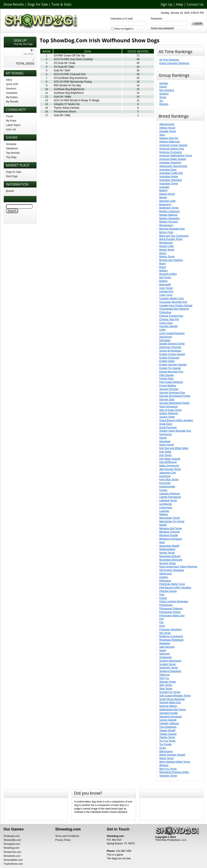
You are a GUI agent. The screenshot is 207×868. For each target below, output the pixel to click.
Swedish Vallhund (169, 723)
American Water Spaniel (173, 159)
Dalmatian (165, 340)
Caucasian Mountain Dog (173, 302)
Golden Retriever (169, 413)
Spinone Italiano (168, 706)
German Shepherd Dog (172, 393)
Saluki (163, 650)
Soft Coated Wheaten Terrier (175, 696)
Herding (164, 83)
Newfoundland (167, 549)
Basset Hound (167, 194)
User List (11, 129)
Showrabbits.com (13, 860)
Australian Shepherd (171, 180)
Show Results (14, 4)
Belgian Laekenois (169, 211)
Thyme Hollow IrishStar (67, 108)
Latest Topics (13, 125)
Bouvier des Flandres (171, 260)
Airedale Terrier (168, 131)
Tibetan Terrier (167, 737)
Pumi (162, 626)
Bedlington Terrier (169, 208)
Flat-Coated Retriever (171, 382)
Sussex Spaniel (168, 720)
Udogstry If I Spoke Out (67, 104)
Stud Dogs (12, 176)
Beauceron (165, 205)
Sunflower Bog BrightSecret (69, 89)
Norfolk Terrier (167, 553)
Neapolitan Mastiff (169, 546)
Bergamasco (166, 225)
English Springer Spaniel (173, 365)
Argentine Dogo (168, 170)
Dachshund (166, 337)
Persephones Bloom (65, 112)
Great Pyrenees (168, 427)
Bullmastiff (165, 285)
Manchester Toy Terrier (172, 521)
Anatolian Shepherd (170, 163)
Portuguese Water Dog (172, 616)
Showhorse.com (12, 852)
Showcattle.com (12, 840)
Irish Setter (165, 452)
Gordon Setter (167, 417)
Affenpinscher (167, 124)
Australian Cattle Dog (171, 173)
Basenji (163, 190)
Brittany (164, 271)
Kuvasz (163, 490)
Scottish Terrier (168, 664)
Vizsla (163, 748)
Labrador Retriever (170, 494)
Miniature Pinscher (170, 532)
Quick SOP (12, 84)
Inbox (9, 80)
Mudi (162, 542)
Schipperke (166, 657)
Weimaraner (166, 751)
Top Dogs (11, 157)
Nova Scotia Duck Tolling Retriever (178, 567)
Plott (162, 595)
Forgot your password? (163, 28)
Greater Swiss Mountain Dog (175, 431)
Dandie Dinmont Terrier (172, 344)
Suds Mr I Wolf (62, 71)
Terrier (163, 97)
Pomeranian (166, 605)
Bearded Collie (167, 201)
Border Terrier (167, 250)
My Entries (12, 97)
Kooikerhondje (167, 487)
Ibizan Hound (167, 445)
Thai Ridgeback (168, 727)
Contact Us (195, 4)
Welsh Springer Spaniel (172, 755)
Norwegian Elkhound (171, 560)
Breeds (10, 191)
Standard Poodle (169, 713)
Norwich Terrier (168, 563)
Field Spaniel (166, 375)
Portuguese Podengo (171, 609)
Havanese (165, 441)
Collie (162, 330)
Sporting (164, 94)
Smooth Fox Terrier (170, 692)
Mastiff (163, 525)
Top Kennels (13, 153)
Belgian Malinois (168, 215)
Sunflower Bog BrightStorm (69, 93)
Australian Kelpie (169, 177)
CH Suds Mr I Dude (65, 63)
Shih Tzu (164, 678)
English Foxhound (169, 358)
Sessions (11, 89)
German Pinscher (169, 389)
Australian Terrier (169, 184)
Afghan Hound (167, 128)
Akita (162, 135)
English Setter (167, 361)
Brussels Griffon (168, 274)
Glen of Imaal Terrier (171, 410)
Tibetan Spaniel (168, 734)
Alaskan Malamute (170, 142)
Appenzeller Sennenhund (173, 166)
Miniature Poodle (169, 535)
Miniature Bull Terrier (171, 528)
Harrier (163, 438)
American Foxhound (170, 152)
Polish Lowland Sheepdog (174, 601)
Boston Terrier (167, 257)
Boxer (163, 264)
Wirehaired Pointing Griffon (174, 772)
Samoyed (165, 654)
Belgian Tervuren (169, 222)
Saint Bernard (167, 647)
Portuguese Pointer (170, 612)
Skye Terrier (166, 689)
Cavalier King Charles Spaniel (176, 306)
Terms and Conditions (67, 836)
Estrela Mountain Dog (171, 372)
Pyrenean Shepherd (170, 629)
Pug (161, 619)
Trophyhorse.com (13, 864)
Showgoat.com (12, 844)
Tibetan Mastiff (167, 730)
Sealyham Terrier (169, 668)
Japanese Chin (168, 473)
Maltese (164, 514)
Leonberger (166, 504)
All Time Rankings (169, 60)
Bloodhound (166, 243)
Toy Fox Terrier (167, 741)
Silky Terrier (166, 685)
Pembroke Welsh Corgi (172, 584)
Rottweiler (165, 643)
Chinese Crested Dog (171, 316)
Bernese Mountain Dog (172, 229)
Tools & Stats (61, 4)
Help (180, 4)
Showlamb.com (12, 856)
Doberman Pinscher (170, 347)
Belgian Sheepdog (169, 218)
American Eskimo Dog (172, 149)
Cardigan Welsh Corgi (171, 298)
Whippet (164, 765)
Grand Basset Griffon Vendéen (176, 420)
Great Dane (166, 424)
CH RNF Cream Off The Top (69, 56)
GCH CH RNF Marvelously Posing (73, 82)
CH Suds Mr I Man (64, 67)
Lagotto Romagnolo (170, 497)
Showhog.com (11, 848)
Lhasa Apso (166, 508)
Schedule (11, 144)
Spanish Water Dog (170, 702)
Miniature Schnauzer (171, 539)
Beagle (163, 197)
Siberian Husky (168, 682)
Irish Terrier (166, 455)
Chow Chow (166, 323)
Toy (161, 101)
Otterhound (166, 574)
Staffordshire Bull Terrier (173, 710)
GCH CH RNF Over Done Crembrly (73, 59)
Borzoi (163, 253)
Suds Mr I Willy (62, 115)
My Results (12, 102)
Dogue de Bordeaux (170, 351)
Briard (163, 267)
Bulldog (163, 281)
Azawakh (164, 187)
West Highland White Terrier (175, 762)
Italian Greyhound (169, 466)
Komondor (165, 483)
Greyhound (165, 434)
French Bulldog (168, 386)
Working (164, 104)
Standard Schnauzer (171, 717)
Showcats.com (12, 836)
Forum (10, 116)
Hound (163, 87)
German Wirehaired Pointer (174, 403)
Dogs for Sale (38, 4)
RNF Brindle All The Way (67, 85)
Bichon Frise (166, 232)
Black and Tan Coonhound (174, 236)
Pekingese (165, 581)
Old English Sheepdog (172, 570)
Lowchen (164, 511)
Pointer (163, 598)
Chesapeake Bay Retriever (174, 309)
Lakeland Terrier (168, 500)
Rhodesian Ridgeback (171, 640)
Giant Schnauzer (169, 407)
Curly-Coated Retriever (172, 333)
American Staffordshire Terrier (176, 156)
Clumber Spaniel (169, 326)
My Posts (11, 121)
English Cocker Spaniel (172, 354)
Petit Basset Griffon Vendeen (175, 588)
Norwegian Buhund (170, 556)
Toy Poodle (165, 744)
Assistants (12, 93)
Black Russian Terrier (171, 239)
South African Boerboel (172, 699)
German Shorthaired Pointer (175, 396)
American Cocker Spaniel (173, 145)
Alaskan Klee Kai (169, 138)
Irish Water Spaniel (170, 459)
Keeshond (165, 476)
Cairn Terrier (166, 288)
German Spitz (167, 399)
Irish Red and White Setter (174, 448)
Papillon (164, 577)
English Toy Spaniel (170, 368)
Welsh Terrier (167, 758)
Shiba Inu (165, 675)
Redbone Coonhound (171, 636)
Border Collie (166, 246)
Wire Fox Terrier (168, 769)
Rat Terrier (165, 633)
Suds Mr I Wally (62, 97)
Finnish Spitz (166, 379)
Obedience (12, 149)
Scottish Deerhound (170, 661)
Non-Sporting (167, 90)
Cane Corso (166, 295)
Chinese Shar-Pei (169, 319)
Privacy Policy (63, 840)
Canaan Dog (166, 291)
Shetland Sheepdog (170, 671)
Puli (161, 622)
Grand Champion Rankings (174, 63)
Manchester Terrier (170, 518)
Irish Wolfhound (168, 462)
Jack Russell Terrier (170, 469)
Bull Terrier (165, 278)
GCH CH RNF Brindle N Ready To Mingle (77, 100)
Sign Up (166, 4)
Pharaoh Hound (168, 591)
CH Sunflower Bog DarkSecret (71, 78)
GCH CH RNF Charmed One (70, 74)
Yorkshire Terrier (168, 776)
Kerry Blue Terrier (169, 480)
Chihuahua (165, 312)
